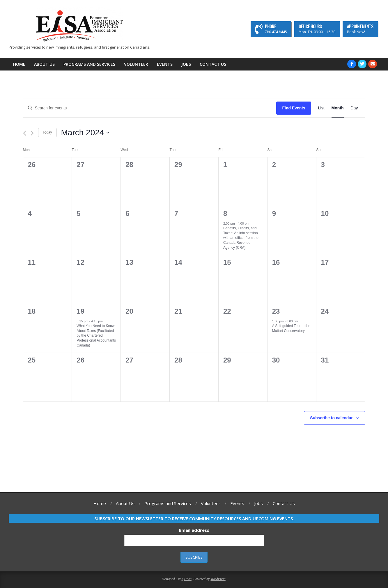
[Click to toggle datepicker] (85, 133)
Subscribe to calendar (331, 418)
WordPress (218, 579)
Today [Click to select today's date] (47, 132)
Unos (188, 579)
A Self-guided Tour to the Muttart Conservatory (291, 328)
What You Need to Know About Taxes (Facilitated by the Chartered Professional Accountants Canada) (96, 335)
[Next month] (32, 133)
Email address (194, 530)
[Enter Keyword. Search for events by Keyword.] (150, 108)
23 (276, 311)
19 (80, 311)
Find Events (294, 108)
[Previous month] (25, 133)
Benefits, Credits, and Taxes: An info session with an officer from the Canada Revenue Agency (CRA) (241, 238)
